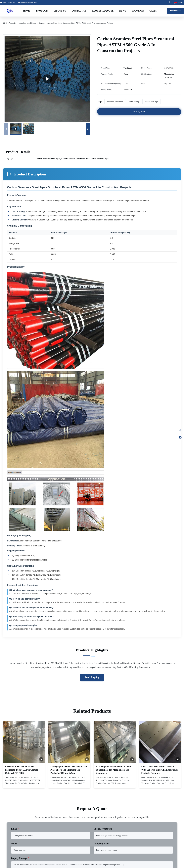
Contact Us (79, 11)
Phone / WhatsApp (103, 829)
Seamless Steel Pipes (27, 23)
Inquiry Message (20, 858)
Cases (153, 11)
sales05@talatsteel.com (29, 2)
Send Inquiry (92, 677)
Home (27, 11)
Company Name (102, 844)
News (123, 11)
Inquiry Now (176, 11)
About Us (60, 11)
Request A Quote (103, 11)
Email (15, 829)
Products (42, 11)
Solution (138, 11)
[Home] (4, 23)
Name (14, 844)
